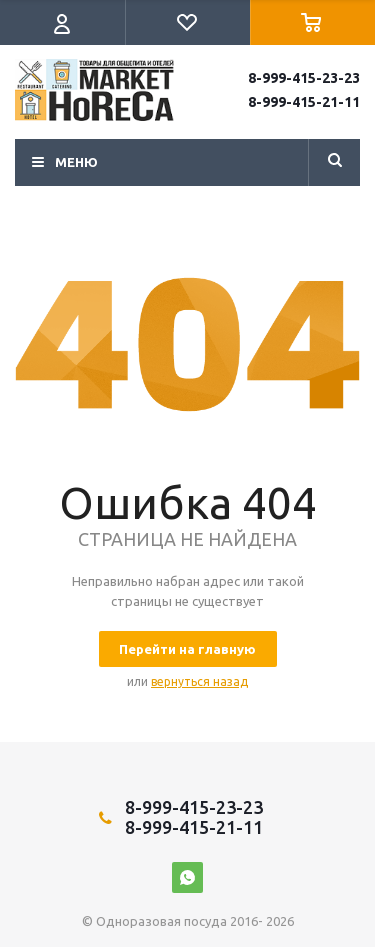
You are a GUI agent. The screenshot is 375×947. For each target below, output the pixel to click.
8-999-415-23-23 (304, 78)
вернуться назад (199, 681)
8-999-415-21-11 (304, 102)
